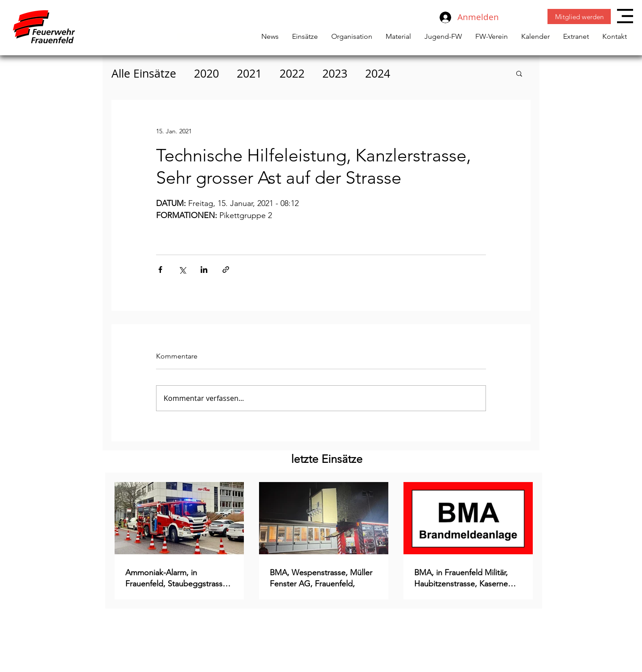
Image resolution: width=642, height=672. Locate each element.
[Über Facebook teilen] (160, 270)
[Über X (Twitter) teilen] (182, 270)
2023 (335, 73)
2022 (292, 73)
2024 (378, 73)
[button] (625, 16)
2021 (249, 73)
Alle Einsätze (144, 73)
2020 (206, 73)
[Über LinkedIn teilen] (204, 270)
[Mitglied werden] (579, 16)
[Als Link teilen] (226, 270)
